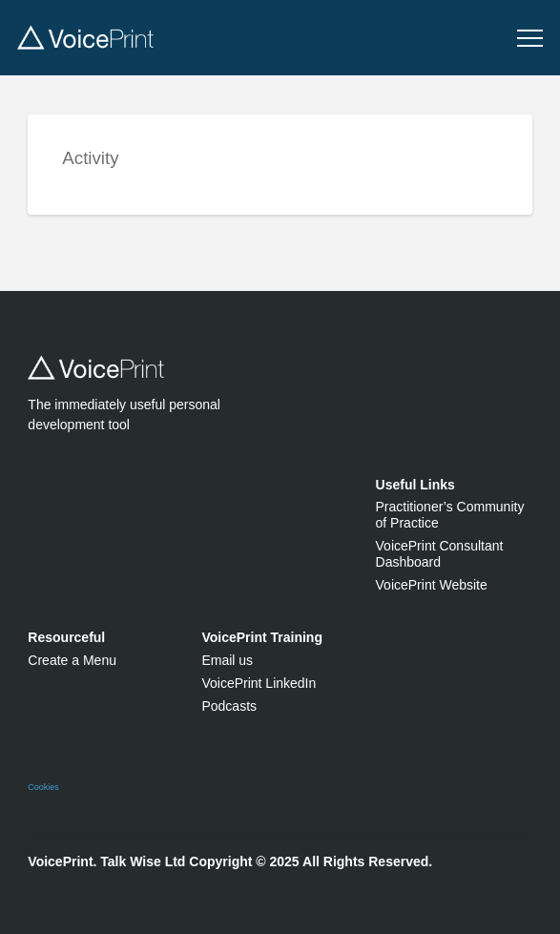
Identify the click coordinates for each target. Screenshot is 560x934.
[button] (530, 39)
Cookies (43, 787)
